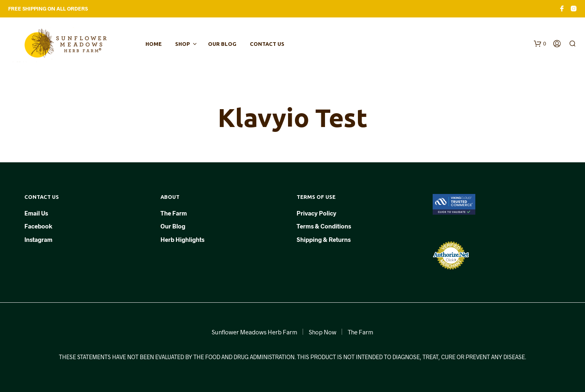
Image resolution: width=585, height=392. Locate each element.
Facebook (38, 226)
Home (154, 44)
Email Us (36, 213)
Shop (182, 44)
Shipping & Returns (324, 239)
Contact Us (267, 44)
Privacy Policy (316, 213)
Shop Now (323, 332)
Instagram (38, 239)
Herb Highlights (182, 239)
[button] (540, 44)
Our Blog (222, 44)
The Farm (174, 213)
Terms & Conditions (324, 226)
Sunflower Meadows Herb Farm (255, 332)
